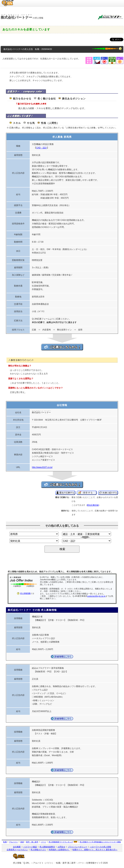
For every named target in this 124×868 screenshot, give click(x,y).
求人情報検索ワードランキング (61, 842)
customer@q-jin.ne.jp (96, 596)
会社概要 (17, 847)
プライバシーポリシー (78, 847)
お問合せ (61, 847)
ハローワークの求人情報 (100, 847)
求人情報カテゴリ (38, 850)
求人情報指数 (25, 593)
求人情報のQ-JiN (8, 1)
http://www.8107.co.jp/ (42, 467)
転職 (5, 842)
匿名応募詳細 (93, 505)
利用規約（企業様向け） (59, 850)
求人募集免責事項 (47, 847)
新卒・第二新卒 (32, 842)
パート (43, 842)
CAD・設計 (41, 148)
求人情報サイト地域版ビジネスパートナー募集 (100, 842)
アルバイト (13, 842)
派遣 (22, 842)
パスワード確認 (30, 847)
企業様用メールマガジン (17, 850)
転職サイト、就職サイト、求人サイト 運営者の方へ (95, 850)
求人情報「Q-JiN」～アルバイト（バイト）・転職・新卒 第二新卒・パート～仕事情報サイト (57, 863)
